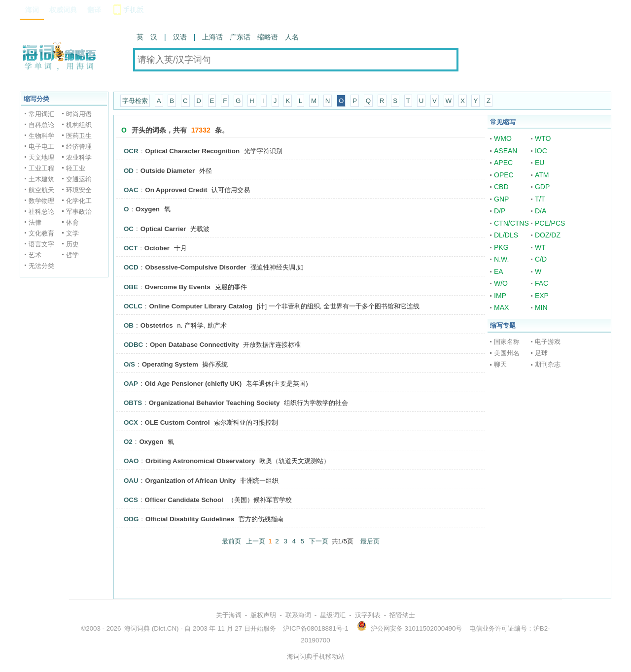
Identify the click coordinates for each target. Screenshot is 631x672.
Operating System (170, 364)
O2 (128, 442)
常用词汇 (41, 114)
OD (129, 171)
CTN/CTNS (511, 223)
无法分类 (41, 266)
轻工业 (76, 168)
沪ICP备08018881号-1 (315, 628)
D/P (500, 211)
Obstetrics (157, 325)
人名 (292, 37)
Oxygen (148, 209)
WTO (543, 138)
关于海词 (229, 615)
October (157, 248)
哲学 (72, 255)
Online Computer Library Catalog (201, 306)
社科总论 (41, 212)
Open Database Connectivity (194, 345)
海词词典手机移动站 (316, 656)
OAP (131, 384)
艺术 (35, 255)
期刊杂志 (548, 364)
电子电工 (41, 147)
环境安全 (79, 190)
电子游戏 (548, 342)
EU (540, 163)
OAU (131, 481)
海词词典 (137, 628)
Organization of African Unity (190, 481)
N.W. (501, 259)
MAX (501, 307)
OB (129, 325)
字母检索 (135, 101)
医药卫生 (79, 136)
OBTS (133, 403)
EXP (542, 296)
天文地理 (41, 157)
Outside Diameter (168, 171)
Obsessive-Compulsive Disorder (195, 267)
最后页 (370, 541)
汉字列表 (368, 615)
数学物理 (41, 201)
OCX (131, 422)
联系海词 (298, 615)
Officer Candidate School (184, 500)
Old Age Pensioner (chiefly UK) (193, 384)
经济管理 (79, 147)
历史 (72, 244)
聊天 (500, 364)
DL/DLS (506, 235)
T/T (540, 199)
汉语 (180, 37)
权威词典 (63, 10)
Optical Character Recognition (192, 151)
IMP (500, 296)
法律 (35, 222)
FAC (542, 283)
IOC (541, 151)
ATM (542, 175)
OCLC (133, 306)
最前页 (231, 541)
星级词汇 (333, 615)
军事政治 (79, 212)
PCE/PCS (550, 223)
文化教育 (41, 233)
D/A (541, 211)
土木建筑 (41, 179)
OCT (131, 248)
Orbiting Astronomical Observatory (200, 461)
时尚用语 (79, 114)
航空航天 (41, 190)
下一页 (319, 541)
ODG (131, 519)
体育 (72, 222)
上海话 (212, 37)
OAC (131, 190)
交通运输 (79, 179)
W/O (501, 283)
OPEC (504, 175)
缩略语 (268, 37)
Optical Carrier (163, 229)
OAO (131, 461)
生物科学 (41, 136)
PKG (501, 247)
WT (540, 247)
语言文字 (41, 244)
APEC (503, 163)
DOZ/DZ (548, 235)
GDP (542, 187)
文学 (72, 233)
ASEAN (506, 151)
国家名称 (507, 342)
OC (129, 229)
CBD (501, 187)
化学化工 (79, 201)
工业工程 (41, 168)
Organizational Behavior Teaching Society (214, 403)
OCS (131, 500)
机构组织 (79, 125)
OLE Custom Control (177, 422)
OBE (131, 287)
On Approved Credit (176, 190)
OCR (131, 151)
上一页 (256, 541)
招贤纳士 (402, 615)
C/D (541, 259)
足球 (541, 353)
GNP (501, 199)
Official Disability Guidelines (190, 519)
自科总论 (41, 125)
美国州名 (507, 353)
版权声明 (263, 615)
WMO (503, 138)
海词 (32, 10)
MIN (541, 307)
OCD (131, 267)
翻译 (94, 10)
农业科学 (79, 157)
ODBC (133, 345)
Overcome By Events (178, 287)
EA (499, 271)
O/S (129, 364)
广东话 (240, 37)
